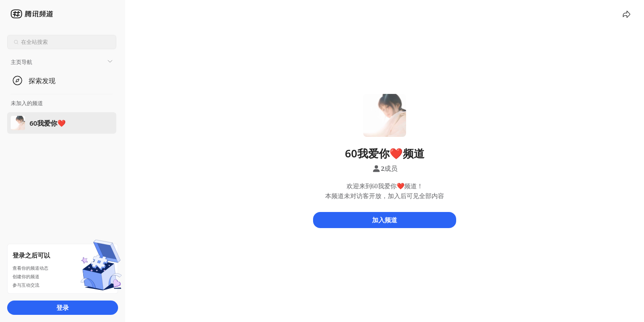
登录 (63, 307)
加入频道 (385, 220)
